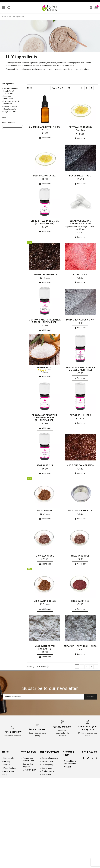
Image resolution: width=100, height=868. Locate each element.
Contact (7, 765)
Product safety (48, 771)
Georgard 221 (45, 465)
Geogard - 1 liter (80, 415)
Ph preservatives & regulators (11, 103)
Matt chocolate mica (80, 465)
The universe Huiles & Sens (28, 759)
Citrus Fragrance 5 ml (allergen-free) (45, 222)
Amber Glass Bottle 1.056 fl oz (45, 128)
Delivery (7, 761)
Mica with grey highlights (80, 646)
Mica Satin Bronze (45, 601)
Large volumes (10, 111)
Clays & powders (10, 106)
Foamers (7, 96)
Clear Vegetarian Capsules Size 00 (80, 222)
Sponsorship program (28, 765)
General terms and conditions (70, 762)
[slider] (3, 127)
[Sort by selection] (58, 88)
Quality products (62, 727)
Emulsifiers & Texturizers (9, 92)
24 (70, 88)
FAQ (5, 775)
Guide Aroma (9, 771)
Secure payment (38, 729)
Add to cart (45, 138)
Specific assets (10, 109)
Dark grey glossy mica (80, 320)
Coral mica (80, 275)
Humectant (8, 99)
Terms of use (47, 761)
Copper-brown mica (45, 275)
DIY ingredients (8, 84)
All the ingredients (11, 88)
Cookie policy (47, 768)
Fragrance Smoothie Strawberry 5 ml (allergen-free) (45, 418)
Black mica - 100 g (80, 176)
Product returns (10, 768)
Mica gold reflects (80, 511)
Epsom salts (45, 367)
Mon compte (9, 758)
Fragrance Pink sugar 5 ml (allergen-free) (80, 369)
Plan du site (47, 775)
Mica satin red (80, 601)
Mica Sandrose (45, 556)
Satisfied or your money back (87, 728)
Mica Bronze (45, 511)
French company (13, 732)
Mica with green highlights (45, 648)
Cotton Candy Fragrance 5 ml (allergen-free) (45, 321)
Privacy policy (47, 765)
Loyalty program (29, 770)
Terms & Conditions (50, 758)
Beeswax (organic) (80, 127)
